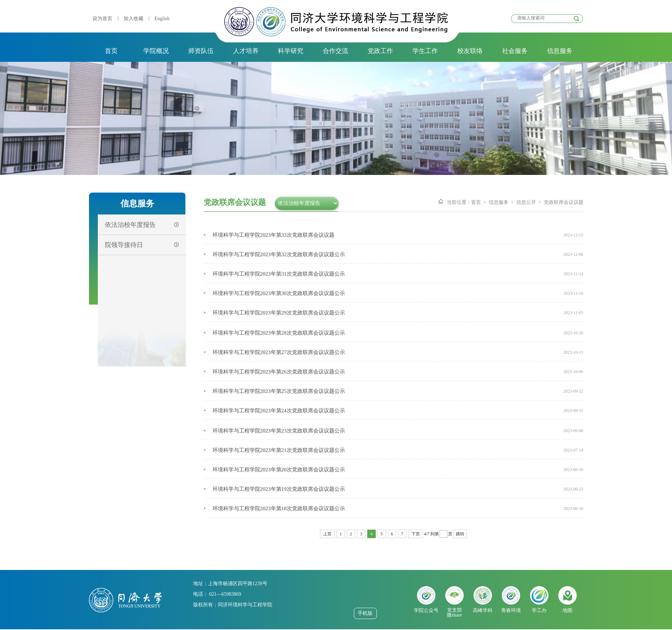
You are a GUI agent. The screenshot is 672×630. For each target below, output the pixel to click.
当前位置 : (458, 202)
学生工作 (425, 51)
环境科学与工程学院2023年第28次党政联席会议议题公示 (279, 333)
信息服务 (560, 51)
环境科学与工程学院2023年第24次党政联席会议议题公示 (279, 411)
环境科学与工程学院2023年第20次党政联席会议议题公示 (279, 470)
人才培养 (246, 51)
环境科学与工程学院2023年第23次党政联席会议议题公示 (279, 431)
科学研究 (291, 51)
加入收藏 (133, 19)
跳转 (460, 534)
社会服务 (515, 51)
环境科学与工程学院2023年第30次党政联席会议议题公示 (279, 293)
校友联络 (470, 51)
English (162, 19)
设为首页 (102, 19)
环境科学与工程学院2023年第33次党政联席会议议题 (273, 235)
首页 (111, 51)
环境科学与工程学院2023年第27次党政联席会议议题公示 (279, 352)
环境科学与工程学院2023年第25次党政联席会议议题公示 (279, 391)
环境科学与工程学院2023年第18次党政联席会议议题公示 (279, 508)
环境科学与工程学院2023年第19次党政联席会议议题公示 (279, 489)
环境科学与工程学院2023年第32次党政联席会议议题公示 (279, 254)
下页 (416, 534)
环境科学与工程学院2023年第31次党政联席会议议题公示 (279, 274)
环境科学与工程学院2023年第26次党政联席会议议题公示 (279, 372)
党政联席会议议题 (564, 202)
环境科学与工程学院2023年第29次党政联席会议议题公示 (279, 313)
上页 (327, 534)
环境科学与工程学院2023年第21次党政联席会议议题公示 (279, 450)
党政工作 (380, 51)
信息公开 (526, 202)
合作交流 (335, 51)
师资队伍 (201, 51)
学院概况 (156, 51)
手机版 (365, 613)
